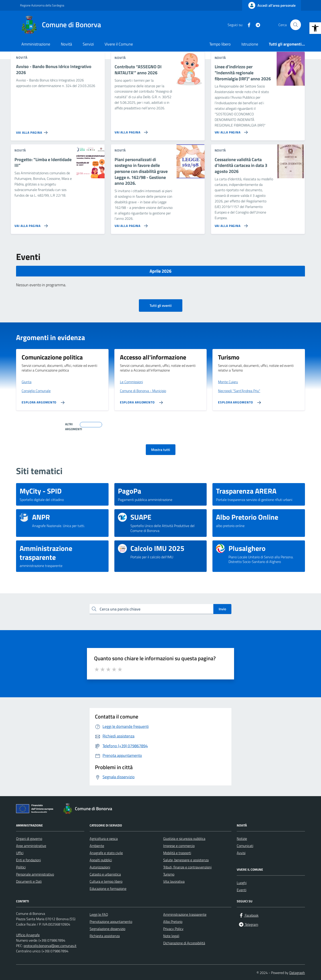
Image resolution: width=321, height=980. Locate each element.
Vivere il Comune (119, 44)
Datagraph (297, 973)
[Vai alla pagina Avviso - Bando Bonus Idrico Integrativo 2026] (33, 131)
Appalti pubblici (101, 860)
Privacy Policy (173, 929)
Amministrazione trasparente (185, 914)
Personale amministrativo (35, 874)
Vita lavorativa (174, 881)
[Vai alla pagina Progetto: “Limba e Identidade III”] (30, 224)
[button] (315, 28)
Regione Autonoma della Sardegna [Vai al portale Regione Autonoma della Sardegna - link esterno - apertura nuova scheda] (42, 5)
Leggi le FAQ (99, 914)
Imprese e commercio (179, 846)
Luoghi (242, 883)
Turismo (169, 874)
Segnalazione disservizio (107, 929)
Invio (222, 609)
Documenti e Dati (29, 881)
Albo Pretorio (173, 922)
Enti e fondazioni (28, 860)
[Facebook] (247, 25)
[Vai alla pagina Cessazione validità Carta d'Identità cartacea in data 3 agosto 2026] (230, 224)
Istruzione (250, 44)
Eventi (242, 890)
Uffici (20, 853)
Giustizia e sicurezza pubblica (184, 839)
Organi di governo (29, 839)
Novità (66, 44)
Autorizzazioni (100, 867)
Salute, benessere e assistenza (186, 860)
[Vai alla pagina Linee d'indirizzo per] (230, 131)
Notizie (242, 839)
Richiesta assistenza (105, 936)
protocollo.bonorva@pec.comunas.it (50, 946)
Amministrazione (36, 44)
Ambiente (97, 846)
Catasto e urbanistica (105, 874)
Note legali (171, 936)
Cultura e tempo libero (106, 881)
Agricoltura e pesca (104, 839)
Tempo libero (220, 44)
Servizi (88, 44)
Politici (21, 867)
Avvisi (241, 853)
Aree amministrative (31, 846)
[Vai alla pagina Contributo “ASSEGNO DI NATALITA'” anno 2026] (130, 131)
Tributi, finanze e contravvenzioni (187, 867)
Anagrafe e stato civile (106, 853)
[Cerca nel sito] (296, 25)
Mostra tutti (161, 450)
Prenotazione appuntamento (111, 922)
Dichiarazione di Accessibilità (184, 943)
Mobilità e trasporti (177, 853)
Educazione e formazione (108, 889)
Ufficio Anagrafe (28, 935)
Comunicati (245, 846)
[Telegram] (256, 25)
